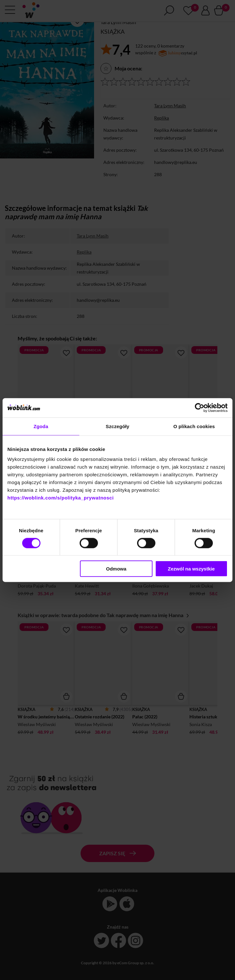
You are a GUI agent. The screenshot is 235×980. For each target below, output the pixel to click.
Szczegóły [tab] (117, 426)
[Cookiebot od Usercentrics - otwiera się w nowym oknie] (200, 408)
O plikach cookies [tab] (194, 426)
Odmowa (116, 569)
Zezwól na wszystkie (191, 569)
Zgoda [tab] (41, 426)
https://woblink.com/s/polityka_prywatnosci (61, 498)
